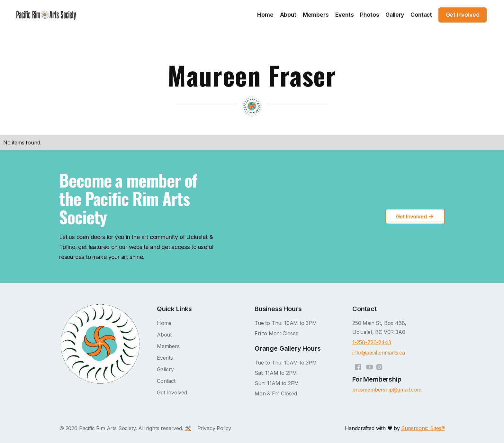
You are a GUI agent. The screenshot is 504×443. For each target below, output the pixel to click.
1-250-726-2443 (372, 342)
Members (316, 15)
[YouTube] (370, 366)
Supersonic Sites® (423, 428)
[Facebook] (358, 366)
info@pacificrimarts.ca (379, 353)
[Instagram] (379, 366)
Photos (369, 15)
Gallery (395, 15)
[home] (46, 15)
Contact (421, 15)
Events (345, 15)
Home (265, 15)
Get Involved (172, 392)
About (288, 15)
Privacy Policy (214, 428)
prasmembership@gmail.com (387, 390)
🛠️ (188, 428)
